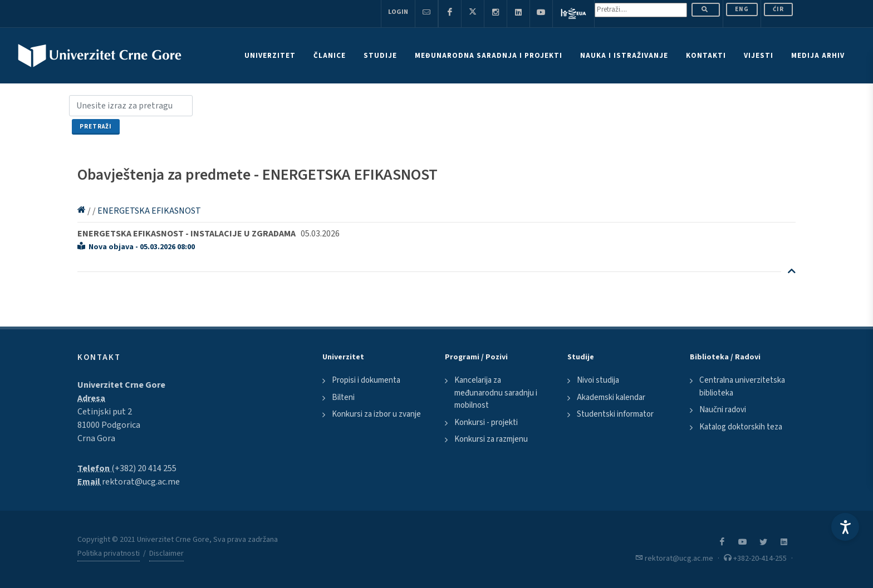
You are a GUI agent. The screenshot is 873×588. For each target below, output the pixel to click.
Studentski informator (615, 414)
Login (398, 12)
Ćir (778, 9)
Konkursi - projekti (486, 423)
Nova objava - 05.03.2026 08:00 (136, 247)
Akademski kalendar (611, 397)
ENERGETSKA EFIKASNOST (149, 211)
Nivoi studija (598, 380)
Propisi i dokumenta (366, 380)
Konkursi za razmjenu (491, 439)
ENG (742, 9)
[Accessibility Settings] (845, 527)
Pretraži (96, 127)
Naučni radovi (723, 410)
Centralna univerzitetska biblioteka (742, 387)
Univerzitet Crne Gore (121, 385)
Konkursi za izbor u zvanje (376, 414)
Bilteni (343, 397)
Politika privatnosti (109, 554)
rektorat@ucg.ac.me (141, 482)
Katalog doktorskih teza (741, 427)
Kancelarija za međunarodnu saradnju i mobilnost (496, 393)
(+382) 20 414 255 (144, 468)
